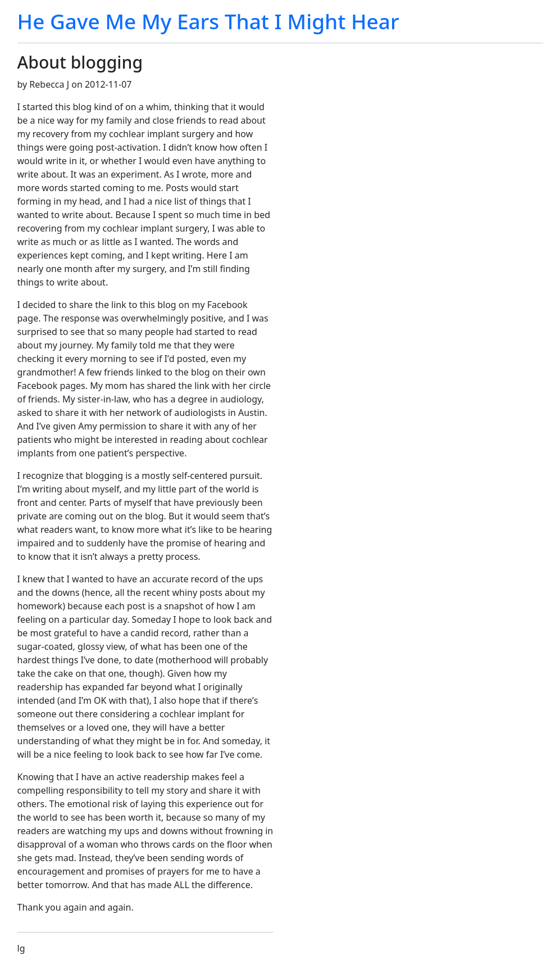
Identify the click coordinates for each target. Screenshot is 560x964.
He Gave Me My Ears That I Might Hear (208, 21)
